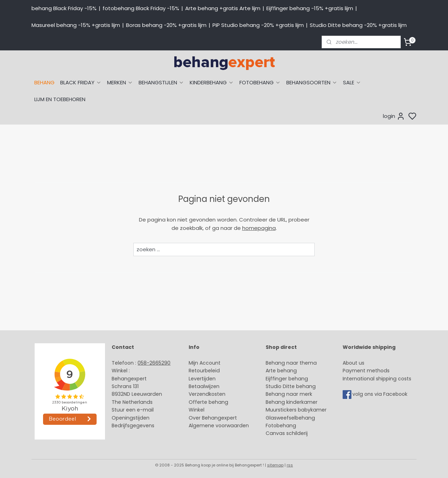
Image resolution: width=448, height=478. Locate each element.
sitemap (275, 465)
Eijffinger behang (287, 379)
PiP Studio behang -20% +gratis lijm (258, 25)
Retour (197, 371)
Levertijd (199, 379)
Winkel (197, 410)
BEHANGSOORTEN (312, 82)
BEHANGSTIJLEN (161, 82)
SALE (352, 82)
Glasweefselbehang (290, 418)
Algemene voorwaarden (219, 426)
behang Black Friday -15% (64, 8)
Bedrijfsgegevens (133, 426)
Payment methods (366, 371)
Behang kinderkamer (292, 402)
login (394, 116)
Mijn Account (205, 363)
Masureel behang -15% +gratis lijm (76, 25)
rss (290, 465)
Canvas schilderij (287, 433)
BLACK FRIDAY (81, 82)
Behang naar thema (291, 363)
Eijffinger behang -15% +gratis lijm (310, 8)
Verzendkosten (207, 394)
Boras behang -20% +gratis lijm (166, 25)
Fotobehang (281, 426)
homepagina (259, 228)
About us (353, 363)
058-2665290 (154, 363)
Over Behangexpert (213, 418)
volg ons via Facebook (381, 394)
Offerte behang (208, 402)
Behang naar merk (289, 394)
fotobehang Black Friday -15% (141, 8)
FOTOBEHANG (260, 82)
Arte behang (281, 371)
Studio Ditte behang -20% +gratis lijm (358, 25)
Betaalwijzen (204, 386)
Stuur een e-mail (133, 410)
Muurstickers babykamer (296, 410)
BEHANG (44, 82)
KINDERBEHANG (212, 82)
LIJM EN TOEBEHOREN (60, 99)
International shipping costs (377, 379)
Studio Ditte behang (291, 386)
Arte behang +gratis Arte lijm (223, 8)
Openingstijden (131, 418)
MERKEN (120, 82)
